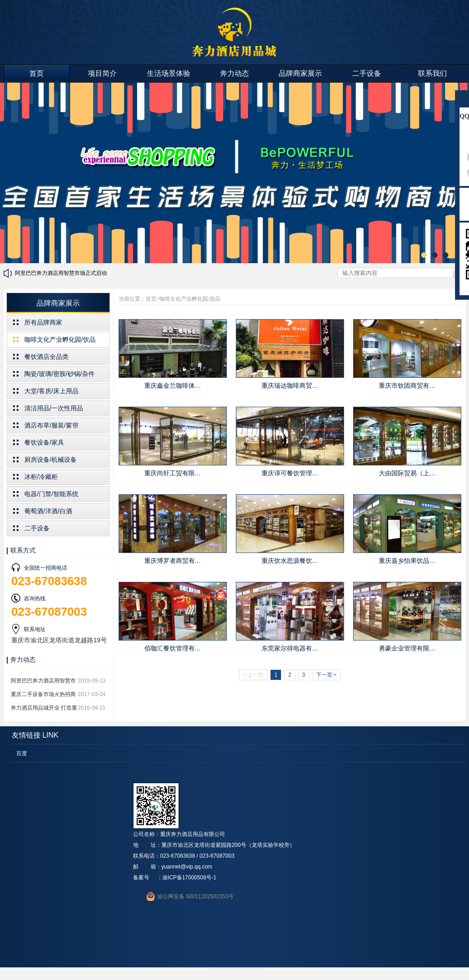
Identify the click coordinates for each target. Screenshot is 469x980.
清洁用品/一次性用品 (54, 408)
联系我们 (432, 73)
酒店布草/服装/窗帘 (51, 425)
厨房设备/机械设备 (51, 460)
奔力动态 (234, 73)
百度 (22, 753)
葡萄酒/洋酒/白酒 (48, 511)
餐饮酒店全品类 (46, 357)
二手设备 (367, 73)
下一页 (326, 675)
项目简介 (102, 73)
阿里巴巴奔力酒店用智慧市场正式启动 (61, 273)
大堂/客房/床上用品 (51, 391)
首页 (37, 73)
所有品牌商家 (43, 322)
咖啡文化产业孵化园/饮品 (60, 339)
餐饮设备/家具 (44, 442)
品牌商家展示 (300, 73)
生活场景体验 (169, 73)
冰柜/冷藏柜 (41, 477)
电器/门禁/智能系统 (51, 494)
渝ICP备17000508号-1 (189, 878)
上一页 (253, 675)
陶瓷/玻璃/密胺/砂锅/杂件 (60, 374)
